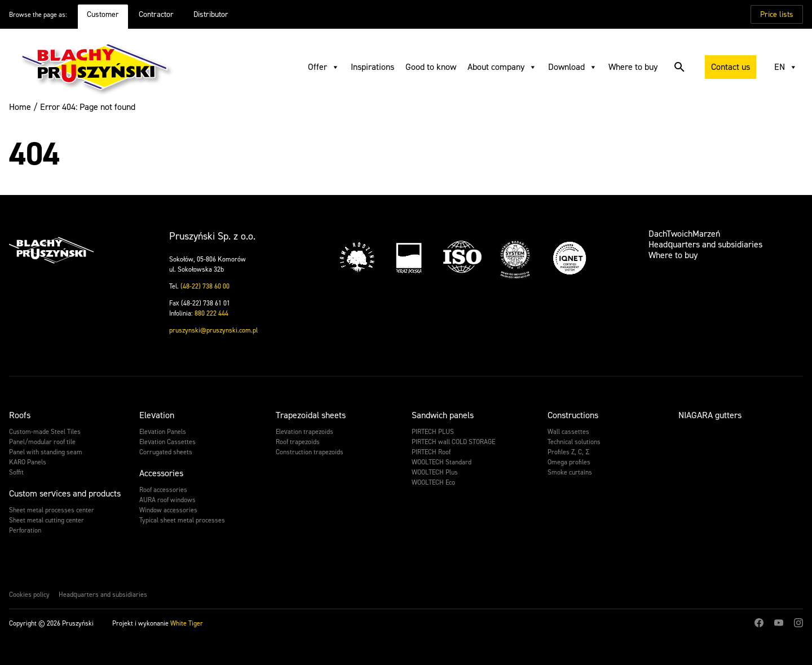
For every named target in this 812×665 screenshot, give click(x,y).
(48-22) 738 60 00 (205, 286)
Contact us (731, 67)
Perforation (25, 530)
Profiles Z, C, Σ (568, 452)
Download (573, 67)
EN (786, 67)
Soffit (16, 472)
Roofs (20, 415)
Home (20, 107)
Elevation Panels (163, 432)
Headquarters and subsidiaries (705, 244)
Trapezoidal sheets (311, 415)
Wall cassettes (568, 432)
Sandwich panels (443, 415)
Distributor (211, 14)
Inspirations (372, 67)
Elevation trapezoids (304, 432)
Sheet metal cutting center (47, 520)
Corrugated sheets (166, 452)
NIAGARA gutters (710, 415)
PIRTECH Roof (431, 452)
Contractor (156, 14)
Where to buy (633, 67)
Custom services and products (65, 493)
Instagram (798, 623)
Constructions (573, 415)
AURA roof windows (167, 500)
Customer (103, 14)
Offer (324, 67)
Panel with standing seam (46, 452)
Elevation (157, 415)
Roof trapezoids (298, 442)
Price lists (777, 14)
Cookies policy (29, 595)
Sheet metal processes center (52, 510)
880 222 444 (211, 313)
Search (676, 67)
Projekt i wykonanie (158, 623)
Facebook (759, 623)
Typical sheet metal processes (182, 520)
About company (502, 67)
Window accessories (168, 510)
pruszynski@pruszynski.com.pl (213, 330)
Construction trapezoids (310, 452)
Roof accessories (163, 490)
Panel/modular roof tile (42, 442)
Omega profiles (569, 462)
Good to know (431, 67)
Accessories (161, 473)
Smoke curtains (570, 472)
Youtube (779, 623)
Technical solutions (574, 442)
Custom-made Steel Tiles (45, 432)
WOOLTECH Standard (442, 462)
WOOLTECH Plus (435, 472)
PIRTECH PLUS (433, 432)
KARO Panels (28, 462)
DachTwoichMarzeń (684, 234)
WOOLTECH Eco (433, 482)
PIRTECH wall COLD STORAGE (453, 442)
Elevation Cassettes (167, 442)
